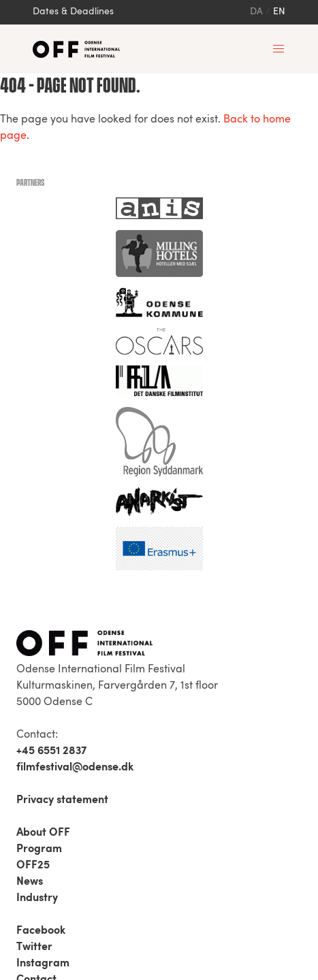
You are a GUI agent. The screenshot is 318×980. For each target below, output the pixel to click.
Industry (37, 898)
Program (39, 849)
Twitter (34, 947)
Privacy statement (62, 800)
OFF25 (33, 866)
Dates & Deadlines (73, 12)
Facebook (41, 931)
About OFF (43, 833)
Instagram (43, 964)
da (256, 12)
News (30, 882)
